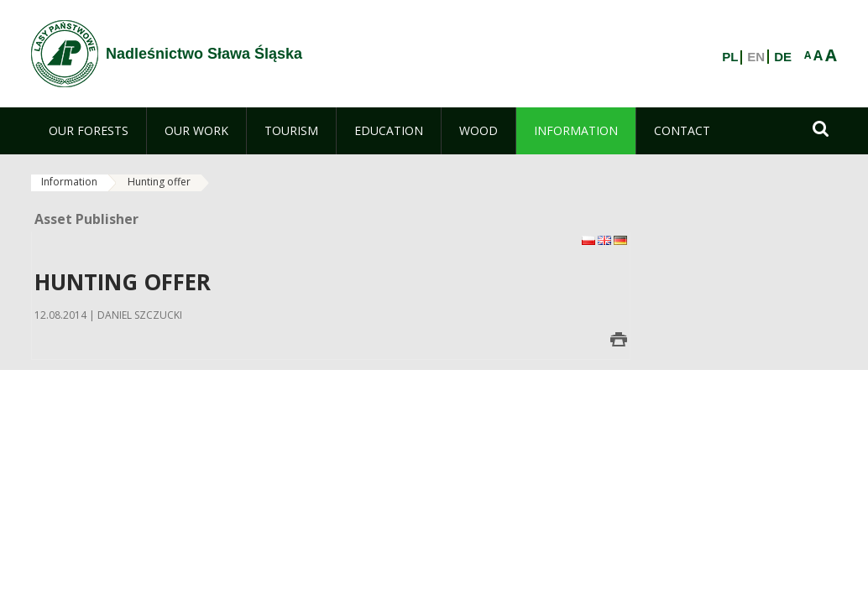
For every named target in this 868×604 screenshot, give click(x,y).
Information (69, 182)
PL (730, 57)
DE (783, 57)
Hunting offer (159, 182)
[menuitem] (89, 131)
